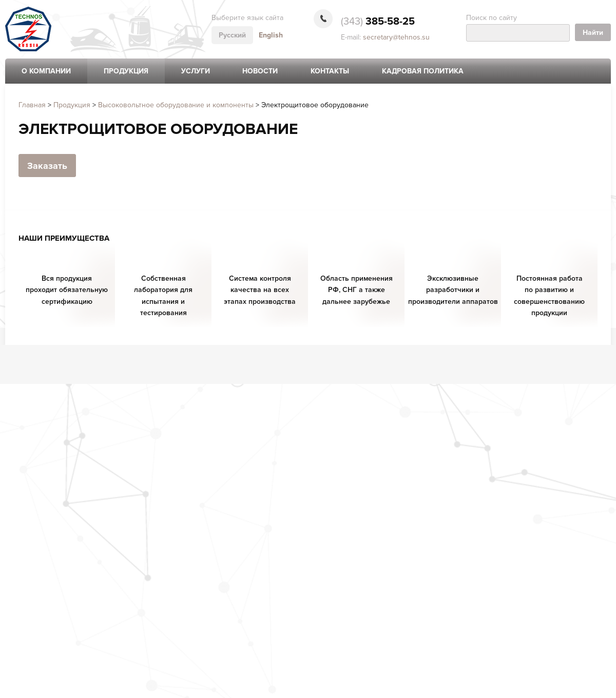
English (271, 35)
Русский (232, 35)
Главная (32, 105)
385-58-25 (378, 22)
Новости (260, 71)
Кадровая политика (423, 71)
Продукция (126, 71)
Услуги (196, 71)
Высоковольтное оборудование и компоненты (176, 105)
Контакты (330, 71)
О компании (46, 71)
